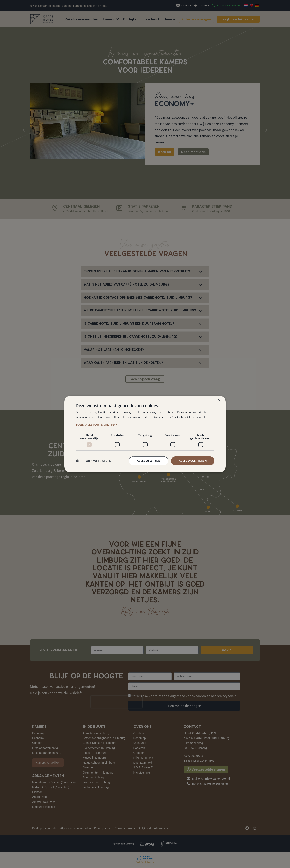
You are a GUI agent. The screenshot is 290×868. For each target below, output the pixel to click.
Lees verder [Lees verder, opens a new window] (200, 417)
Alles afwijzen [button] (149, 461)
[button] (145, 425)
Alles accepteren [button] (193, 461)
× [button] (219, 400)
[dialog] (145, 434)
